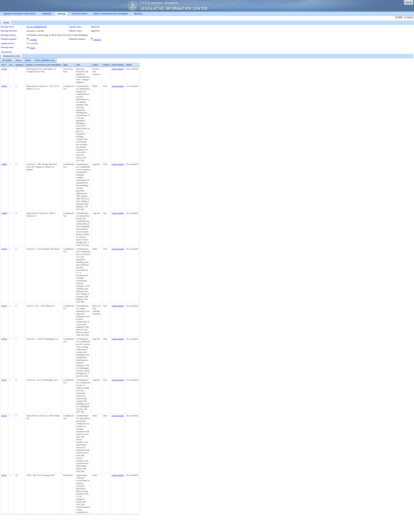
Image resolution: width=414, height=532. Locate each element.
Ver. (11, 65)
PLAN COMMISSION (37, 27)
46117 (4, 380)
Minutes (98, 40)
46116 (4, 339)
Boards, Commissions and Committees (43, 65)
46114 (4, 249)
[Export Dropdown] (28, 60)
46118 (4, 416)
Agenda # (20, 65)
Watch (33, 48)
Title (78, 65)
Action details (118, 69)
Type (65, 65)
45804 (4, 213)
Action (95, 65)
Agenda (33, 40)
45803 (4, 164)
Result (106, 65)
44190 (4, 69)
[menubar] (28, 60)
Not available (32, 43)
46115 (4, 306)
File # (4, 65)
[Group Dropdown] (18, 60)
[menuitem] (7, 60)
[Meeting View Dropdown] (45, 60)
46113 (4, 475)
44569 (4, 86)
